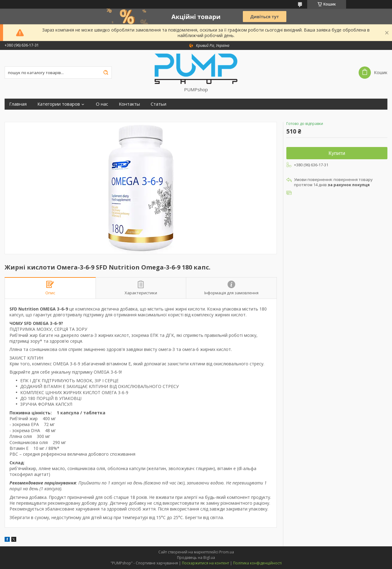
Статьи (158, 104)
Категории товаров (59, 104)
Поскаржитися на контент (205, 563)
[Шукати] (106, 73)
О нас (102, 104)
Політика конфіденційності (257, 563)
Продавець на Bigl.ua (196, 558)
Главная (18, 104)
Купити (337, 153)
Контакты (129, 104)
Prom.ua (227, 552)
